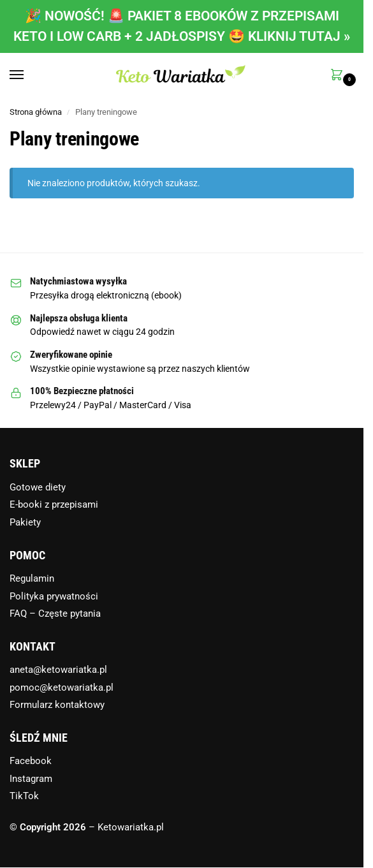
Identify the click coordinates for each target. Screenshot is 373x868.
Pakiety (25, 522)
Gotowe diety (38, 487)
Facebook (31, 761)
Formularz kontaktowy (57, 705)
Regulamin (32, 578)
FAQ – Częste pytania (55, 614)
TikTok (24, 796)
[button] (339, 76)
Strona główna (36, 112)
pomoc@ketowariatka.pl (62, 688)
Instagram (31, 779)
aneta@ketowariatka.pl (58, 670)
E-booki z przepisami (54, 504)
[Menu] (29, 75)
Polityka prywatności (54, 596)
